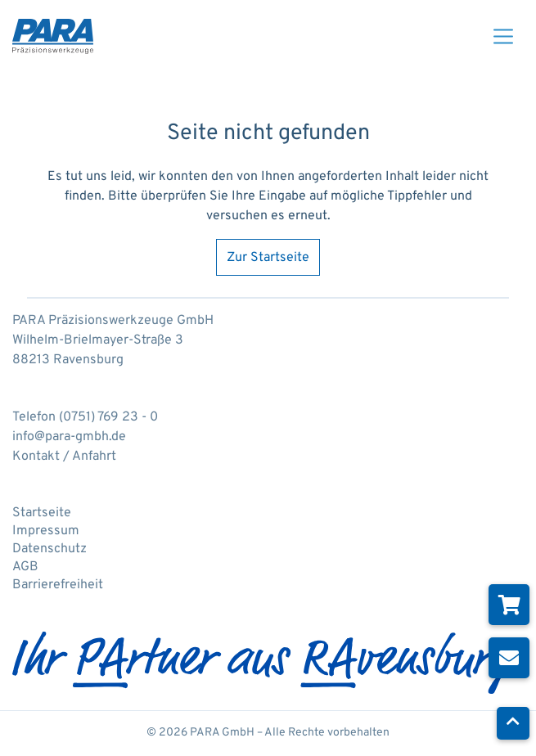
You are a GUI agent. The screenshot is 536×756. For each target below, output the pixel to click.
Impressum (46, 531)
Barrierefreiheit (58, 585)
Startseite (42, 513)
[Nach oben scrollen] (513, 723)
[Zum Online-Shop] (509, 605)
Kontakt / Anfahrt (64, 457)
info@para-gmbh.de (69, 437)
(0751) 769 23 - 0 (108, 417)
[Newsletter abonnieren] (509, 658)
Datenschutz (50, 549)
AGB (25, 567)
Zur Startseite (268, 258)
